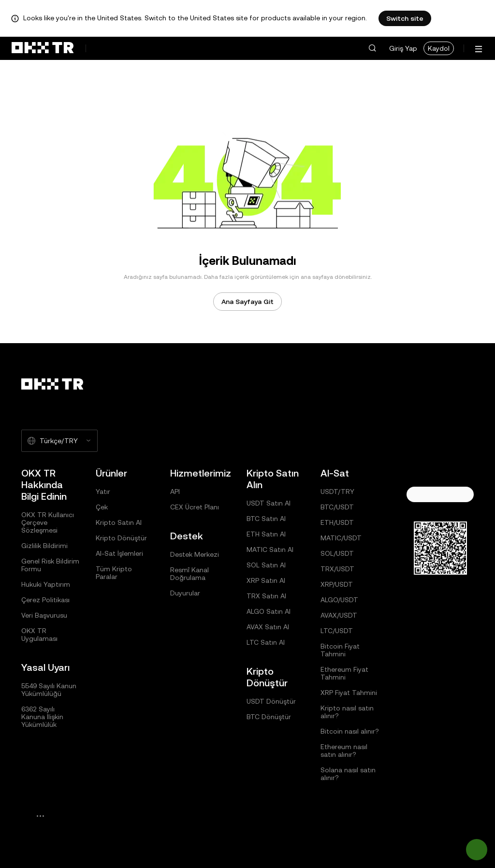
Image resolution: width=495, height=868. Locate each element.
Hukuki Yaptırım (46, 584)
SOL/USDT (337, 553)
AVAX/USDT (339, 615)
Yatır (103, 492)
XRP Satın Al (266, 580)
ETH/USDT (337, 522)
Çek (102, 507)
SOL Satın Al (266, 565)
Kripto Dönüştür (121, 538)
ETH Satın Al (266, 534)
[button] (372, 48)
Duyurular (185, 593)
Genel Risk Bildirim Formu (50, 565)
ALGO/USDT (339, 600)
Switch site (405, 18)
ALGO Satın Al (269, 611)
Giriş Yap (403, 48)
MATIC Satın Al (270, 550)
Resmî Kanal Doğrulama (189, 574)
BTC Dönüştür (269, 717)
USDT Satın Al (269, 503)
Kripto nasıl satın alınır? (347, 712)
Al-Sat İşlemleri (119, 553)
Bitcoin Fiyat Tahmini (340, 650)
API (175, 492)
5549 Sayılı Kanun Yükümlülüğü (49, 690)
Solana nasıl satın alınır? (348, 774)
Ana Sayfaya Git (247, 302)
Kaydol (439, 48)
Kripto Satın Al (119, 522)
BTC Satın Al (266, 519)
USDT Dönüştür (271, 701)
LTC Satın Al (266, 642)
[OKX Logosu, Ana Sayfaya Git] (43, 48)
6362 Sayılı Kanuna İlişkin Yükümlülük (42, 717)
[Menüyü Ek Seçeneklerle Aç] (479, 49)
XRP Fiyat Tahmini (349, 693)
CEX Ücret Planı (195, 507)
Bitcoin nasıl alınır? (350, 731)
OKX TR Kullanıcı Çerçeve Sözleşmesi (48, 522)
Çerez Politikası (45, 600)
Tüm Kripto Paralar (114, 573)
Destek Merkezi (195, 554)
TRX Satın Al (266, 596)
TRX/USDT (337, 569)
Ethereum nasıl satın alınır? (344, 751)
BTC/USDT (337, 507)
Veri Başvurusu (44, 615)
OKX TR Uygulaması (39, 635)
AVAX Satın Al (268, 627)
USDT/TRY (337, 492)
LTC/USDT (337, 631)
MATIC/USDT (341, 538)
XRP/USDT (337, 584)
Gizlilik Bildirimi (44, 546)
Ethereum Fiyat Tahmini (344, 673)
